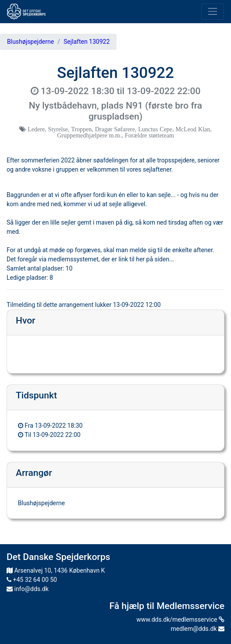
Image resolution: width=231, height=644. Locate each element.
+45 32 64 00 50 (32, 580)
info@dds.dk (28, 589)
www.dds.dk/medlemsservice (180, 619)
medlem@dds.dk (198, 629)
